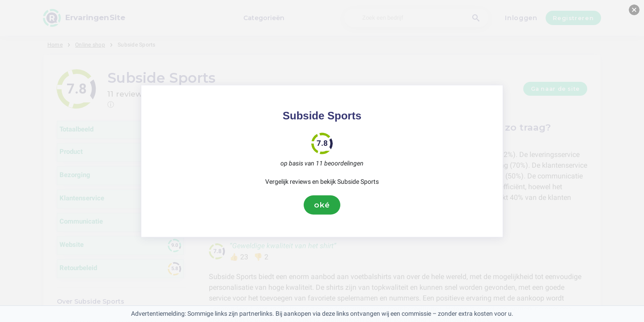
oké (322, 205)
